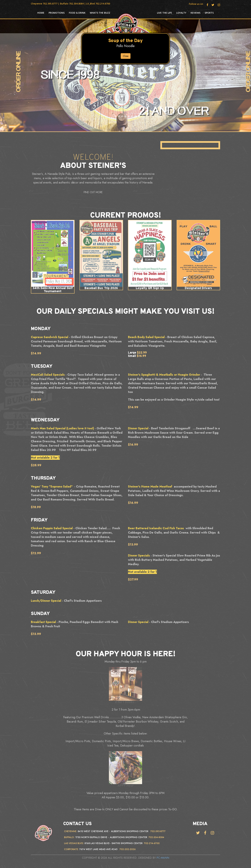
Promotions (57, 13)
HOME (41, 13)
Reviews (195, 13)
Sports (209, 13)
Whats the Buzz (100, 13)
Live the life (165, 13)
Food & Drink (77, 13)
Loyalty (181, 13)
